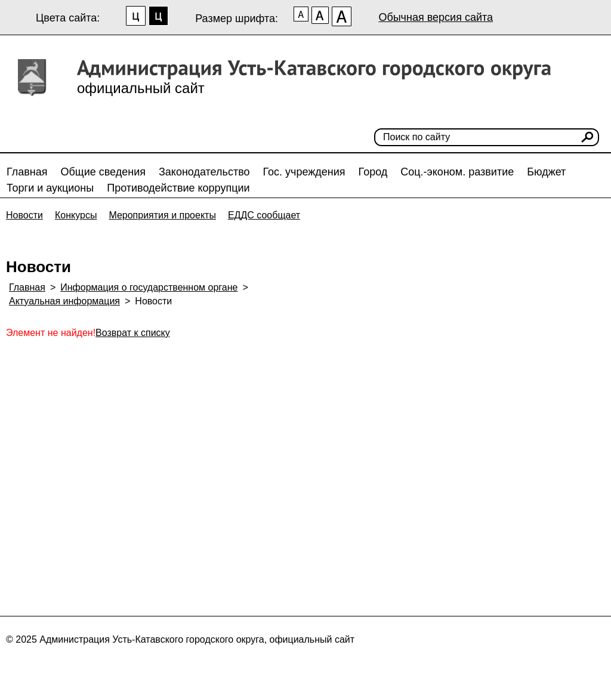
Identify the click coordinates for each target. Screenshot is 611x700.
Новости (24, 215)
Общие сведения (103, 172)
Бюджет (546, 172)
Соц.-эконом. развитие (457, 172)
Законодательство (204, 172)
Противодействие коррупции (178, 188)
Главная (27, 172)
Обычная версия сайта (436, 17)
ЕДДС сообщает (264, 215)
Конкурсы (76, 215)
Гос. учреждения (304, 172)
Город (373, 172)
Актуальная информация (64, 301)
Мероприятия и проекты (162, 215)
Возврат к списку (133, 333)
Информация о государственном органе (149, 287)
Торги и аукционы (50, 188)
